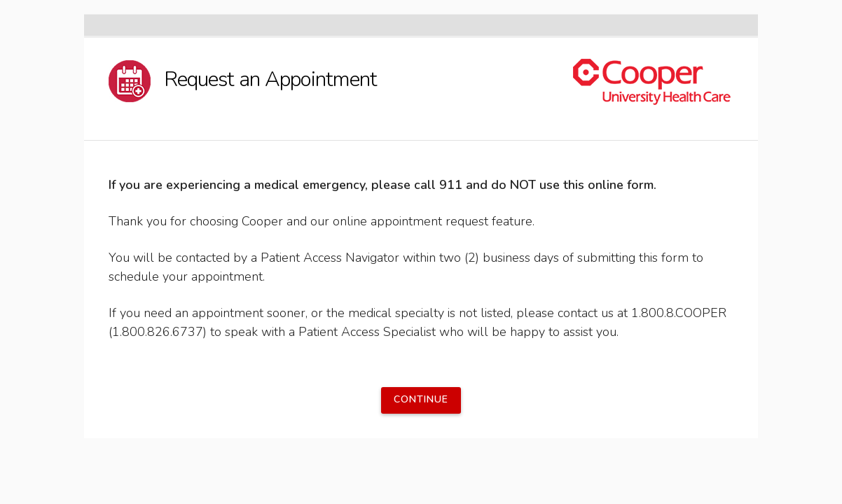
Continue (421, 399)
